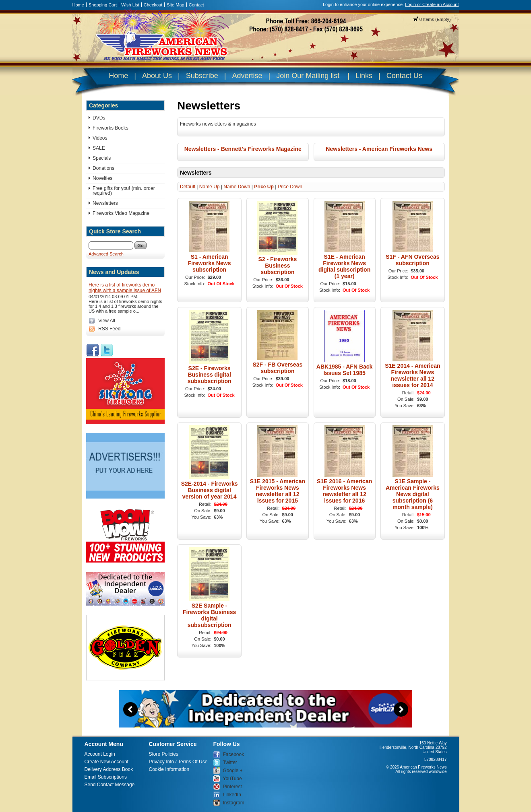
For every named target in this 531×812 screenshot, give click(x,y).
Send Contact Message (110, 785)
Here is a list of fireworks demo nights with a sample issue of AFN (125, 288)
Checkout (153, 5)
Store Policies (164, 754)
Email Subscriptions (106, 777)
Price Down (290, 187)
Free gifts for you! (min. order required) (124, 191)
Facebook (234, 754)
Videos (100, 138)
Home (78, 5)
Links (364, 76)
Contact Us (404, 76)
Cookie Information (169, 769)
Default (188, 187)
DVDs (99, 118)
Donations (103, 168)
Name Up (210, 187)
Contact (196, 5)
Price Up (264, 187)
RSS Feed (109, 329)
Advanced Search (106, 254)
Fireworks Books (111, 128)
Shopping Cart (103, 5)
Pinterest (232, 787)
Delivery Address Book (109, 769)
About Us (157, 76)
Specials (102, 158)
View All (107, 321)
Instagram (234, 803)
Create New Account (106, 762)
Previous (130, 709)
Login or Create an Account (432, 4)
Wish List (130, 5)
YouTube (232, 779)
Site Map (175, 5)
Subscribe (202, 76)
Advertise (247, 76)
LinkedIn (232, 795)
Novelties (102, 178)
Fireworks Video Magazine (121, 213)
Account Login (100, 754)
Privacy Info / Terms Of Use (178, 762)
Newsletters (105, 203)
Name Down (237, 187)
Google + (233, 771)
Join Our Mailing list (308, 76)
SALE (99, 148)
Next (401, 709)
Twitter (230, 763)
